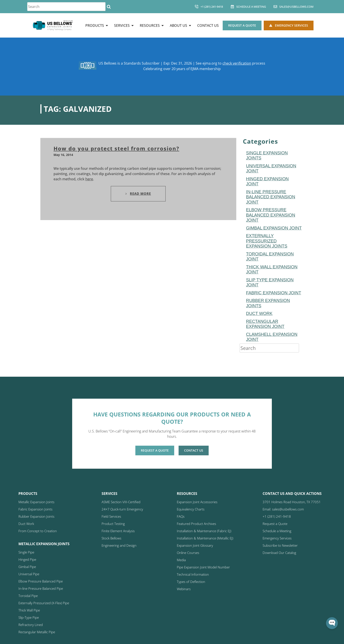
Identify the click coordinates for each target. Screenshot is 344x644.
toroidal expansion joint (270, 257)
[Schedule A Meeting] (232, 7)
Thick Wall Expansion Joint (272, 270)
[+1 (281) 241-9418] (197, 7)
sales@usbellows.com (296, 7)
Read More (138, 194)
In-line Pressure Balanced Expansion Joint (271, 197)
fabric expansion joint (274, 293)
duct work (259, 313)
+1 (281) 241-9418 (212, 7)
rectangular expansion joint (265, 324)
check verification (237, 63)
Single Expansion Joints (267, 156)
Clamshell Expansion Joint (272, 337)
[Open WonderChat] (332, 623)
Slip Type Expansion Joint (270, 282)
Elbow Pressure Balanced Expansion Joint (271, 215)
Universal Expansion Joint (271, 168)
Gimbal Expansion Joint (274, 228)
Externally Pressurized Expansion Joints (267, 241)
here (89, 179)
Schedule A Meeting (251, 7)
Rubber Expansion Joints (268, 303)
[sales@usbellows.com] (275, 7)
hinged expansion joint (268, 181)
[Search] (109, 7)
